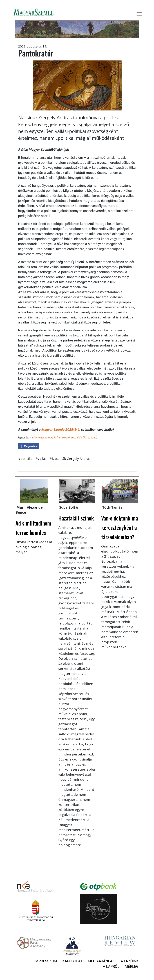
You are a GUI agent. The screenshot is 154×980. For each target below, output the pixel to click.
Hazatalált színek (76, 518)
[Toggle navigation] (139, 14)
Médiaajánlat (101, 961)
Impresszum (46, 961)
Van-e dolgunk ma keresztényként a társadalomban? (120, 527)
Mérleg (132, 967)
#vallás (41, 459)
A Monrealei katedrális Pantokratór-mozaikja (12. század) (63, 438)
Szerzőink (129, 961)
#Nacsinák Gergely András (70, 459)
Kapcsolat (72, 961)
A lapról (111, 967)
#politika (25, 459)
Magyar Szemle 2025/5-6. (61, 430)
